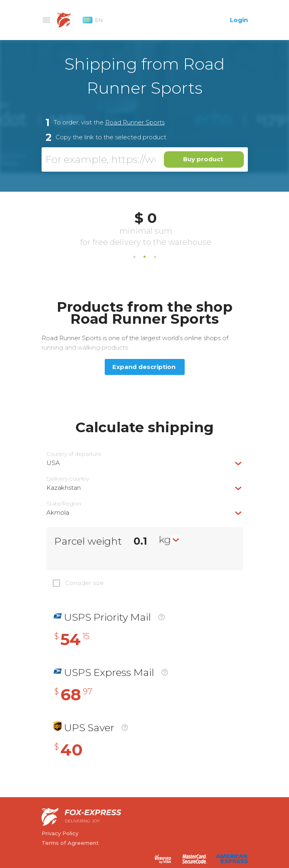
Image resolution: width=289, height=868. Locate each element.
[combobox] (145, 463)
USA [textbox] (53, 463)
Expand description (144, 367)
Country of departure (74, 454)
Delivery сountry (68, 479)
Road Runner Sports (135, 122)
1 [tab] (134, 257)
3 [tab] (155, 257)
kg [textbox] (165, 539)
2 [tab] (145, 257)
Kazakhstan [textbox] (64, 488)
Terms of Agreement (70, 843)
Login (239, 20)
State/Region (64, 504)
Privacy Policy (60, 833)
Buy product (203, 159)
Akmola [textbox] (58, 512)
